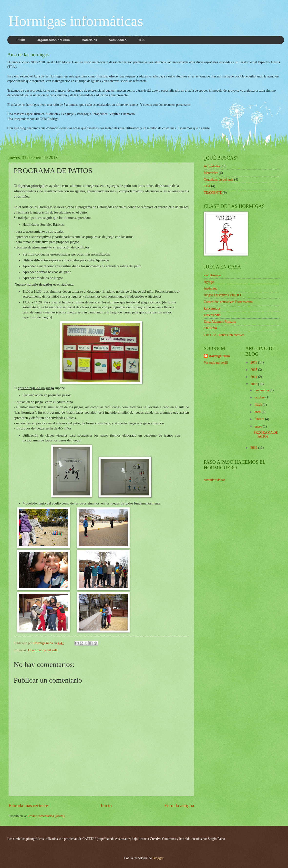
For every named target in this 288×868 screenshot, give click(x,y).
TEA (207, 186)
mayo (259, 405)
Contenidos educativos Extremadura (228, 302)
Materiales (211, 173)
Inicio (106, 806)
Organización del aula (43, 650)
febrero (260, 419)
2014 (254, 377)
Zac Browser (212, 275)
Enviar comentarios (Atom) (46, 816)
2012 (254, 448)
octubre (260, 397)
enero (259, 426)
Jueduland (211, 288)
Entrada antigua (179, 806)
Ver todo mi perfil (216, 363)
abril (258, 412)
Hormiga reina (219, 356)
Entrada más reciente (28, 806)
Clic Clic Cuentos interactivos (224, 335)
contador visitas (214, 480)
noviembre (262, 390)
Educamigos (212, 308)
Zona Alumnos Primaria (220, 322)
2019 (254, 362)
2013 (254, 384)
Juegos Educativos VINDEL (223, 295)
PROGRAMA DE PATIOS (266, 435)
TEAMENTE (213, 193)
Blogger (158, 858)
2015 (254, 370)
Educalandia (212, 315)
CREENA (211, 328)
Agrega (209, 282)
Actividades (212, 166)
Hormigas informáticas (76, 21)
